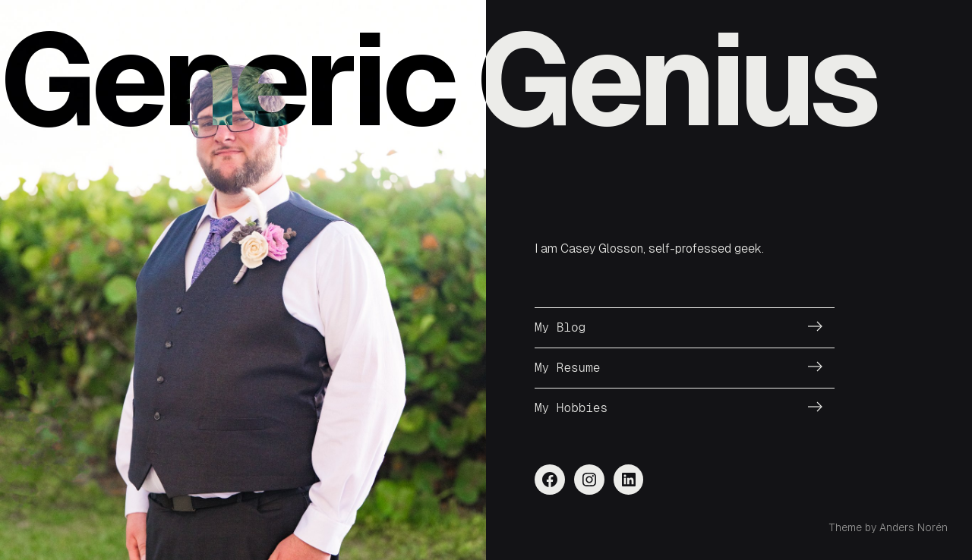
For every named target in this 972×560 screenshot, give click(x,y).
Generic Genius (438, 80)
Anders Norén (914, 527)
